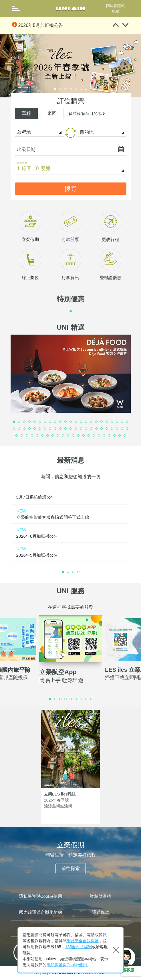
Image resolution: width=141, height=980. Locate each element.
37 (81, 429)
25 (19, 429)
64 (104, 436)
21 (117, 422)
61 (89, 436)
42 (107, 429)
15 (86, 422)
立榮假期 (30, 267)
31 (50, 429)
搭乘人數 (22, 163)
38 (86, 429)
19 (107, 422)
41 (102, 429)
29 (40, 429)
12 (71, 422)
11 (66, 422)
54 (53, 436)
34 (66, 429)
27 (30, 429)
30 (45, 429)
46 (128, 429)
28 (35, 429)
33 (61, 429)
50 (32, 436)
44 (117, 429)
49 (27, 436)
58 (74, 436)
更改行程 (110, 267)
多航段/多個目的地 (87, 113)
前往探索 (71, 868)
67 (120, 436)
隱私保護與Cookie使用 (41, 896)
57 (68, 436)
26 (25, 429)
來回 (52, 113)
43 (112, 429)
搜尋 (71, 189)
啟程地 (24, 132)
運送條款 (101, 912)
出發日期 (26, 149)
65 (110, 436)
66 (115, 436)
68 (125, 436)
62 (94, 436)
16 (92, 422)
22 (122, 422)
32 (55, 429)
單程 (26, 113)
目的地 (87, 132)
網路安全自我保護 (83, 941)
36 (76, 429)
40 (97, 429)
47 (17, 436)
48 (22, 436)
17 (97, 422)
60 (84, 436)
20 (112, 422)
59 (79, 436)
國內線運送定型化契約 (41, 912)
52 (43, 436)
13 (76, 422)
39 (92, 429)
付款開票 (70, 267)
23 (128, 422)
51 (37, 436)
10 (61, 422)
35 (71, 429)
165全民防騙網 (79, 947)
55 (58, 436)
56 (63, 436)
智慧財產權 (101, 896)
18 (102, 422)
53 (48, 436)
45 (122, 429)
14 (81, 422)
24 (14, 429)
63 (99, 436)
